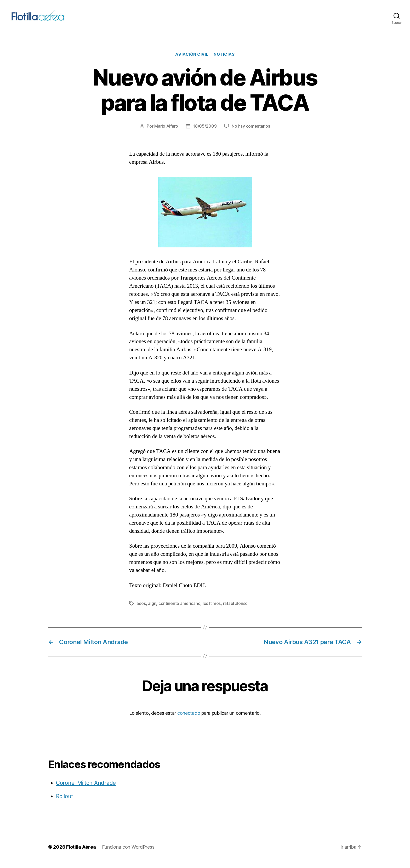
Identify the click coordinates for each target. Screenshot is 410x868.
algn (152, 610)
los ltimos (212, 610)
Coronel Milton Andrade (86, 789)
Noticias (224, 61)
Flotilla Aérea (81, 853)
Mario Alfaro (166, 133)
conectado (189, 719)
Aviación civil (192, 61)
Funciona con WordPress (128, 853)
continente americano (180, 610)
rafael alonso (235, 610)
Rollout (64, 803)
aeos (141, 610)
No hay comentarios (251, 133)
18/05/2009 (205, 133)
